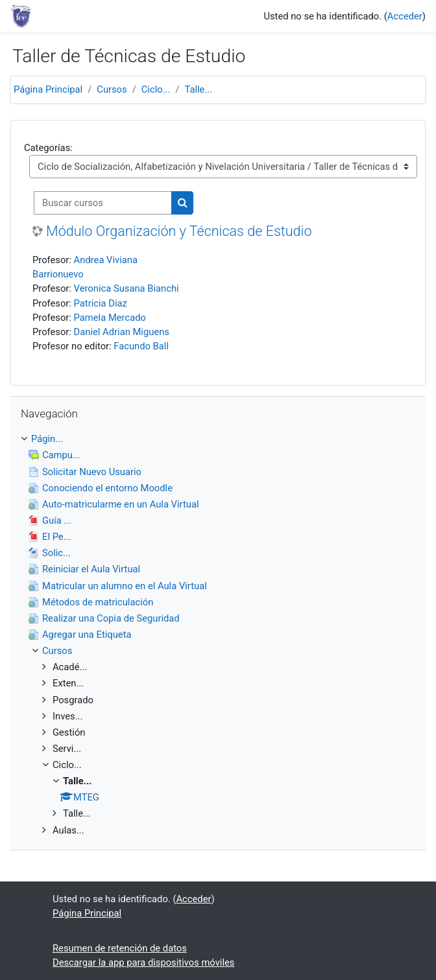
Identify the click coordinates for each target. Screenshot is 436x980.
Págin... (47, 439)
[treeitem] (218, 635)
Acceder (405, 16)
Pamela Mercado (110, 318)
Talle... (198, 89)
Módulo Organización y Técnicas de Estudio (179, 231)
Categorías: (48, 148)
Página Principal (48, 89)
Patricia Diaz (101, 303)
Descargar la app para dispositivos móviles (143, 962)
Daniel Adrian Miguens (122, 332)
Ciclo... (156, 89)
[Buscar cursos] (103, 203)
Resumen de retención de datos (120, 948)
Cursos (112, 89)
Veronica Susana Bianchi (127, 288)
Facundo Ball (141, 346)
